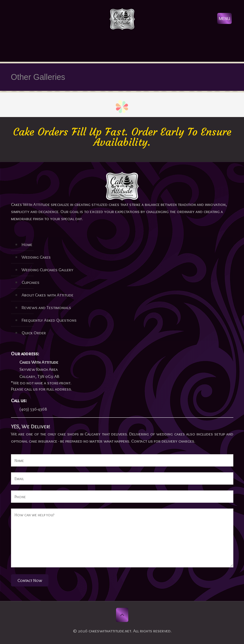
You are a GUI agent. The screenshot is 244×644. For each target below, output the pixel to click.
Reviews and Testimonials (46, 307)
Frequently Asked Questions (49, 320)
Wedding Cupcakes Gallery (48, 270)
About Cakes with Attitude (48, 295)
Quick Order (34, 333)
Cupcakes (31, 282)
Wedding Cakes (36, 257)
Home (27, 244)
